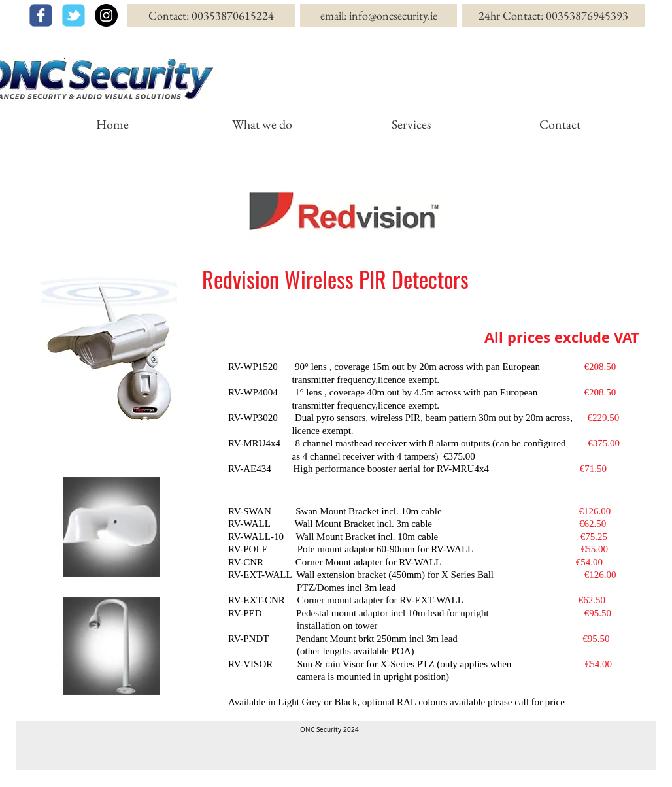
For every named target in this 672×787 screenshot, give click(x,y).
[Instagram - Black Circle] (106, 15)
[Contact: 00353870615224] (211, 15)
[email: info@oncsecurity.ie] (378, 15)
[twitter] (74, 15)
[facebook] (41, 15)
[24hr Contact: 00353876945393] (553, 15)
